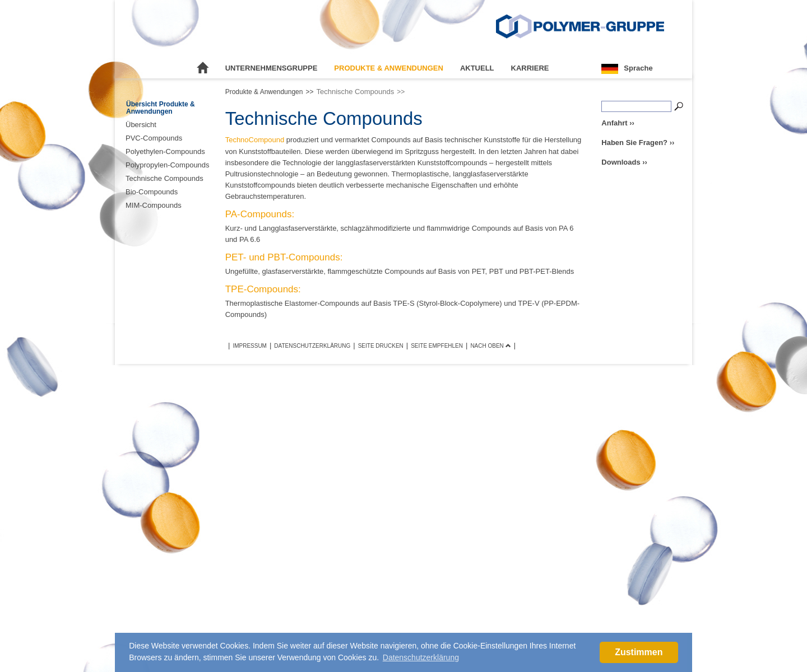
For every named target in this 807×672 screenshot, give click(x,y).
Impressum (250, 346)
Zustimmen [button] (639, 652)
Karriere (530, 68)
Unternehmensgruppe (272, 68)
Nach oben (490, 346)
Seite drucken (381, 346)
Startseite (203, 68)
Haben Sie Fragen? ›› (638, 143)
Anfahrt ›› (618, 123)
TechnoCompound (255, 140)
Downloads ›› (624, 162)
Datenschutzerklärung (312, 346)
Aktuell (477, 68)
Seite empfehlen (437, 346)
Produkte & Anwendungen (389, 68)
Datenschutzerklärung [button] (421, 657)
